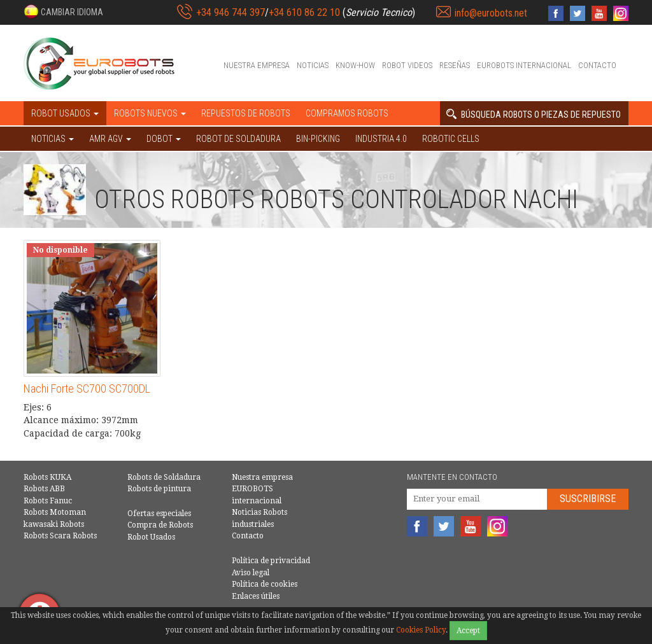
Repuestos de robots (246, 113)
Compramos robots (347, 113)
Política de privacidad (271, 561)
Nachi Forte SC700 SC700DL (87, 388)
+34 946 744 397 (230, 12)
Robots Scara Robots (60, 536)
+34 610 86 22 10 (304, 12)
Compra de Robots (160, 525)
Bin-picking (318, 139)
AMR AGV (110, 139)
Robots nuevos (150, 113)
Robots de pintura (159, 489)
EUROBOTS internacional (524, 65)
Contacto (597, 65)
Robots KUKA (47, 477)
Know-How (355, 65)
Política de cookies (265, 584)
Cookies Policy (421, 630)
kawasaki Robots (54, 524)
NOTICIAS (53, 139)
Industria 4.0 (381, 139)
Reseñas (455, 65)
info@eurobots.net (491, 13)
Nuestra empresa (257, 65)
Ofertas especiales (159, 514)
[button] (63, 11)
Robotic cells (451, 139)
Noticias (313, 65)
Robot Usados (151, 537)
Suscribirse (588, 499)
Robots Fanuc (48, 501)
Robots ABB (44, 489)
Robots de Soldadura (164, 477)
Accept (468, 631)
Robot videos (407, 65)
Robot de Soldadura (238, 139)
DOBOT (164, 139)
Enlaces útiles (256, 596)
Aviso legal (251, 573)
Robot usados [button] (65, 113)
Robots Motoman (55, 512)
